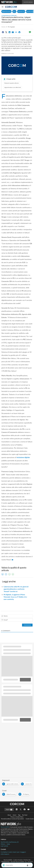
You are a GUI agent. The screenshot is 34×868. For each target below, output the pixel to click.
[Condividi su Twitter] (6, 32)
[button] (3, 7)
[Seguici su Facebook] (25, 810)
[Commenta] (27, 625)
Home (3, 27)
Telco (14, 11)
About (9, 815)
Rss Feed (25, 815)
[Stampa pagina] (19, 32)
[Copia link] (16, 32)
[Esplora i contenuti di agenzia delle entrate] (11, 783)
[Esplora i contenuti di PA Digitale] (24, 794)
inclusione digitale (23, 457)
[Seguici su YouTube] (28, 810)
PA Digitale (11, 27)
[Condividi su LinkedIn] (10, 32)
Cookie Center (30, 819)
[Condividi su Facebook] (3, 32)
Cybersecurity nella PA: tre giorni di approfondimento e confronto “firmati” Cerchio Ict (16, 589)
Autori (15, 815)
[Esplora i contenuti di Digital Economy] (10, 794)
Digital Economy (6, 11)
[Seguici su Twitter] (21, 810)
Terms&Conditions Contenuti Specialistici (12, 819)
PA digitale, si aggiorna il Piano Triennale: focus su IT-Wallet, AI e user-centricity (15, 597)
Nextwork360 (5, 827)
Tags (19, 815)
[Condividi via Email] (13, 32)
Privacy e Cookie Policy (17, 817)
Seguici (9, 810)
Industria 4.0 (21, 11)
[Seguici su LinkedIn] (17, 810)
